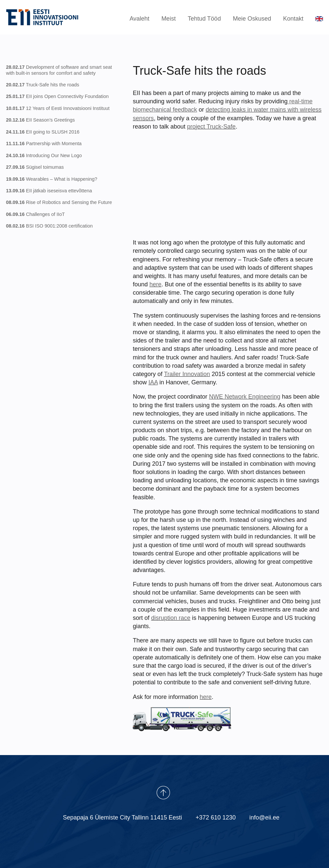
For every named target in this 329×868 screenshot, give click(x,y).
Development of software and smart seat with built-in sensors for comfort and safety (59, 70)
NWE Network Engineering (245, 397)
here (155, 284)
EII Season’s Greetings (40, 120)
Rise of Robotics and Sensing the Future (59, 203)
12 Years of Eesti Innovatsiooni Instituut (58, 108)
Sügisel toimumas (35, 167)
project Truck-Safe (211, 127)
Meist (168, 19)
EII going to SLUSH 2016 (43, 132)
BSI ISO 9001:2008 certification (49, 226)
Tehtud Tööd (204, 19)
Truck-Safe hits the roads (43, 85)
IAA (153, 382)
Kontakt (293, 19)
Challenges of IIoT (35, 214)
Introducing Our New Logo (44, 155)
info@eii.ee (264, 818)
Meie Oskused (252, 19)
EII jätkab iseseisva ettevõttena (49, 191)
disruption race (171, 618)
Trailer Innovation (187, 374)
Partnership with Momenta (44, 144)
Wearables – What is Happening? (52, 179)
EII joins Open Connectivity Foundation (57, 97)
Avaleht (139, 19)
